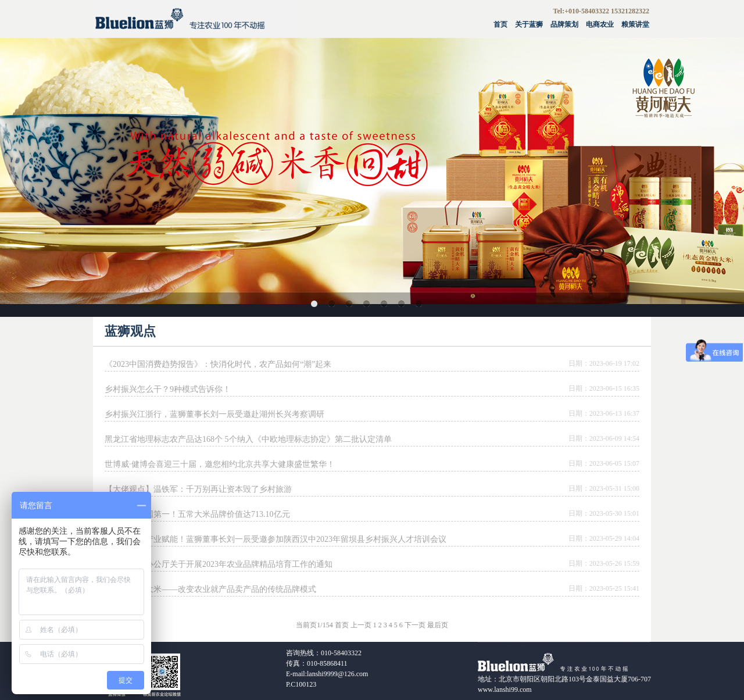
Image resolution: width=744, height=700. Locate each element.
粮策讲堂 (635, 24)
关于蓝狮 (529, 24)
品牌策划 (564, 24)
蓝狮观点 (130, 331)
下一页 (415, 625)
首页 (500, 24)
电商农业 (600, 24)
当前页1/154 (314, 625)
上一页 (361, 625)
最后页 (438, 625)
